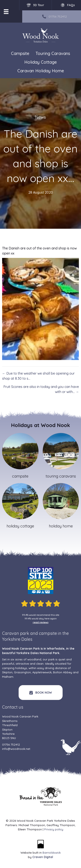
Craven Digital (43, 857)
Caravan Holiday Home (41, 71)
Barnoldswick (52, 852)
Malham (8, 677)
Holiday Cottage (40, 62)
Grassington (22, 672)
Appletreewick (42, 672)
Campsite (20, 53)
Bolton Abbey (63, 672)
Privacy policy (54, 829)
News (40, 117)
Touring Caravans (53, 54)
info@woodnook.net (16, 749)
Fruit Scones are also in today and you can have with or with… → (41, 389)
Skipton (7, 672)
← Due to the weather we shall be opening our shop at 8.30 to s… (38, 376)
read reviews (41, 622)
